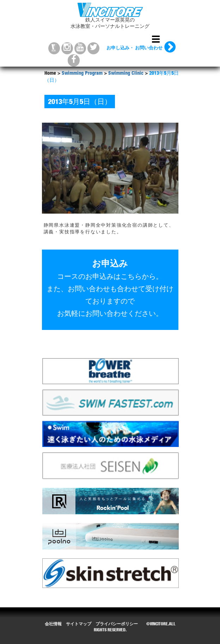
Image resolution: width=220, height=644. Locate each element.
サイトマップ (79, 624)
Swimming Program (82, 74)
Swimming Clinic (126, 74)
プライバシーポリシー (117, 624)
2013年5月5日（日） (80, 103)
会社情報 (53, 624)
